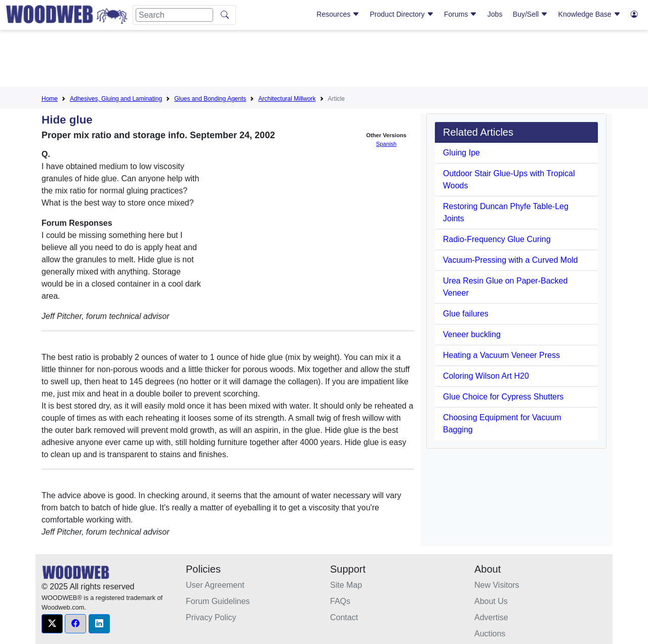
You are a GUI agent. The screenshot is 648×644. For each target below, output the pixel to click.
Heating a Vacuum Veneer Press (501, 355)
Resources (338, 14)
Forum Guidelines (218, 601)
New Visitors (497, 585)
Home (50, 99)
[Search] (174, 15)
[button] (52, 624)
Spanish (386, 144)
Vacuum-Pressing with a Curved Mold (510, 260)
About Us (491, 601)
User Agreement (215, 585)
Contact (344, 617)
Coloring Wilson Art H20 (486, 376)
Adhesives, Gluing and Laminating (116, 99)
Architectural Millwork (287, 99)
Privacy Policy (211, 617)
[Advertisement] (324, 60)
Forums (460, 14)
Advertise (491, 617)
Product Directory (402, 14)
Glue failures (466, 314)
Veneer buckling (472, 334)
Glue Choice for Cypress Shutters (503, 397)
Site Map (346, 585)
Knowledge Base (590, 14)
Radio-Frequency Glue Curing (497, 239)
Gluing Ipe (461, 153)
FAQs (340, 601)
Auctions (490, 634)
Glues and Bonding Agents (210, 99)
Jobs (495, 14)
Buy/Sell (530, 14)
